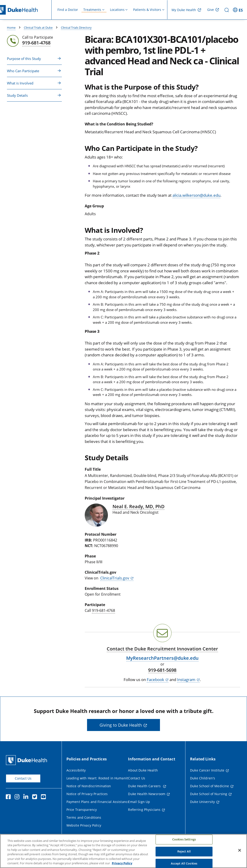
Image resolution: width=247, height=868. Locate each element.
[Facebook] (9, 797)
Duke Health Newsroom (147, 794)
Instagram (186, 680)
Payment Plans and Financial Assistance (98, 802)
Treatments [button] (92, 10)
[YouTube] (44, 797)
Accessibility (76, 770)
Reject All (184, 853)
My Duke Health (184, 10)
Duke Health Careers (145, 786)
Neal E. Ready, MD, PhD (139, 506)
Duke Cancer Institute (207, 770)
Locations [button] (117, 10)
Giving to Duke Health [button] (121, 725)
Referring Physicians (144, 810)
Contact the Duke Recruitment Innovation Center (162, 649)
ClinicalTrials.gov (115, 578)
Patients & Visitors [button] (147, 10)
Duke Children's (203, 778)
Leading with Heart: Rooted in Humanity (98, 778)
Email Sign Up (139, 802)
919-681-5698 (162, 670)
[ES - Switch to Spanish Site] (239, 10)
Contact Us (23, 778)
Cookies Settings (184, 841)
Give (211, 10)
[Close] (240, 852)
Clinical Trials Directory (76, 28)
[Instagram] (18, 797)
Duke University (202, 802)
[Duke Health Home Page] (27, 760)
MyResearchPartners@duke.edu (162, 658)
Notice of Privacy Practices (87, 794)
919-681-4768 (103, 610)
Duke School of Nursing (209, 794)
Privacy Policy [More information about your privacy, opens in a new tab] (122, 865)
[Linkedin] (27, 797)
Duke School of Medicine (209, 786)
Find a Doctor (68, 10)
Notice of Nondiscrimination (89, 786)
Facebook (155, 680)
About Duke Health (143, 770)
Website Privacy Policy (84, 825)
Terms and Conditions (84, 817)
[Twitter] (36, 797)
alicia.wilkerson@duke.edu (196, 195)
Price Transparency (82, 810)
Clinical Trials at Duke (38, 28)
